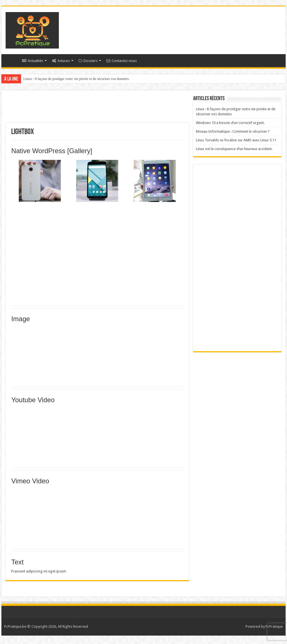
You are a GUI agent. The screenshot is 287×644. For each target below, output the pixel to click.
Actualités (33, 61)
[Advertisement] (179, 25)
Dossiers (88, 61)
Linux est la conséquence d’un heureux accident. (234, 149)
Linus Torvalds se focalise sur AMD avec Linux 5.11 (236, 140)
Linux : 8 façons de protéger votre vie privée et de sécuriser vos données (76, 79)
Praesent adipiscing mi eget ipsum (39, 571)
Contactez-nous (122, 61)
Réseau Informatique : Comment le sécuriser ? (233, 131)
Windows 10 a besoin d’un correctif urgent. (230, 123)
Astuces (61, 61)
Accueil (11, 60)
